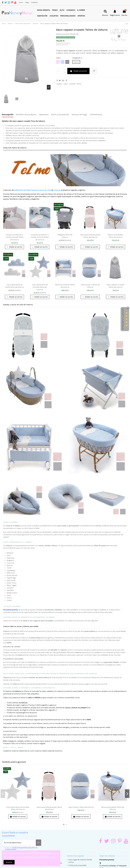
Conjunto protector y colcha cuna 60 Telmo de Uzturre (14, 237)
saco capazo (69, 51)
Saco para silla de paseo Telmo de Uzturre (49, 808)
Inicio (21, 2)
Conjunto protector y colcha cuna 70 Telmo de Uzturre (40, 237)
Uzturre (104, 51)
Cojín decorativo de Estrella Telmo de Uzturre (40, 287)
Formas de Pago (79, 114)
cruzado (72, 84)
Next (127, 794)
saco (66, 84)
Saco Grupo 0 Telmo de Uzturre (81, 807)
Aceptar (9, 862)
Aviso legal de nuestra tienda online (80, 861)
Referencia (60, 34)
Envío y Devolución (60, 114)
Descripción (8, 114)
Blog (27, 2)
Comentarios (96, 114)
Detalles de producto (26, 114)
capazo (59, 84)
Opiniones (44, 114)
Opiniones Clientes (123, 319)
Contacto (34, 2)
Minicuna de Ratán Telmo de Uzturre (113, 808)
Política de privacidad (77, 865)
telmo (79, 84)
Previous (3, 794)
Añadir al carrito (78, 71)
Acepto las (21, 849)
